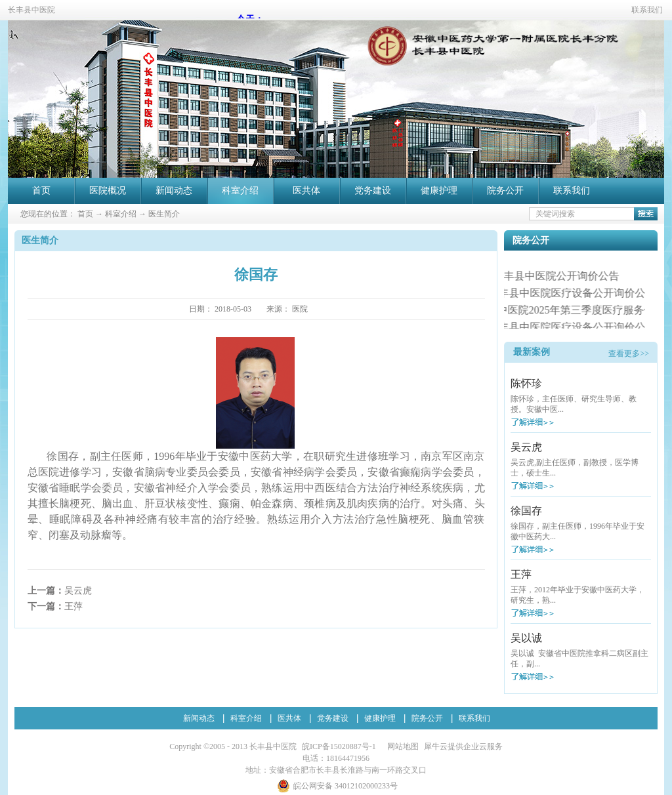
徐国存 (526, 511)
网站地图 (401, 746)
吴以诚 (526, 638)
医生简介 (164, 214)
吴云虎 (526, 447)
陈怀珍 (526, 383)
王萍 (521, 574)
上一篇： (60, 591)
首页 (41, 191)
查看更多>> (629, 354)
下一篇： (55, 606)
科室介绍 (121, 214)
